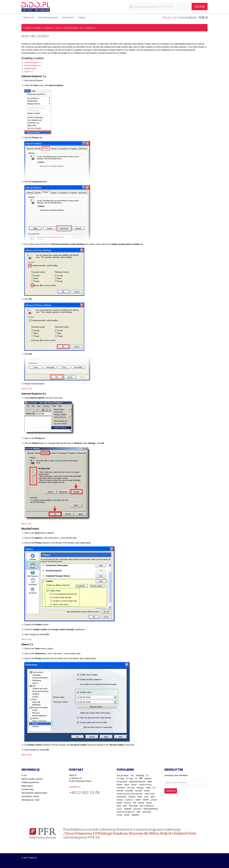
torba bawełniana (151, 809)
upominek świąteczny (126, 812)
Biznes (120, 785)
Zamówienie (68, 17)
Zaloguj (82, 17)
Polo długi (133, 806)
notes (140, 797)
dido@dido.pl (75, 787)
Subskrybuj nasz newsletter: (176, 775)
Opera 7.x (29, 72)
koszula (120, 791)
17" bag (129, 779)
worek (127, 815)
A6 (141, 778)
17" (147, 775)
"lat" (132, 776)
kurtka (147, 791)
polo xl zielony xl (147, 806)
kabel (148, 788)
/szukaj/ (140, 775)
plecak (141, 803)
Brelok (134, 785)
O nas (24, 775)
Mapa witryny (27, 786)
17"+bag (120, 779)
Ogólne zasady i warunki (32, 779)
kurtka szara (149, 794)
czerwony (121, 788)
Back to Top (26, 389)
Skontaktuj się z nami (30, 800)
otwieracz (129, 800)
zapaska (135, 815)
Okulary (120, 800)
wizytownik (147, 812)
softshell (128, 809)
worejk (119, 815)
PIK (135, 803)
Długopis (140, 788)
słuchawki (137, 809)
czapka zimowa (145, 785)
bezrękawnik (122, 782)
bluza (127, 785)
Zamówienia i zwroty (30, 796)
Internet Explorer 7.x (33, 63)
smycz (119, 809)
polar (119, 806)
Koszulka (129, 791)
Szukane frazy (28, 789)
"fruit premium (123, 776)
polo (125, 806)
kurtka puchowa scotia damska (130, 794)
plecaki (149, 803)
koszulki (139, 791)
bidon (150, 782)
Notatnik (132, 797)
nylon (153, 797)
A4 (136, 779)
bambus (148, 779)
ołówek (146, 800)
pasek (119, 803)
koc (154, 788)
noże (146, 797)
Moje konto (29, 17)
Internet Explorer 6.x (33, 66)
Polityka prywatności (30, 782)
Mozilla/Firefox (30, 69)
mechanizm (122, 797)
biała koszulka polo (137, 782)
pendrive (127, 803)
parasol (154, 800)
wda (138, 812)
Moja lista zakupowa (48, 17)
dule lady (131, 788)
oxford (138, 800)
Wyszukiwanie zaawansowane (34, 793)
